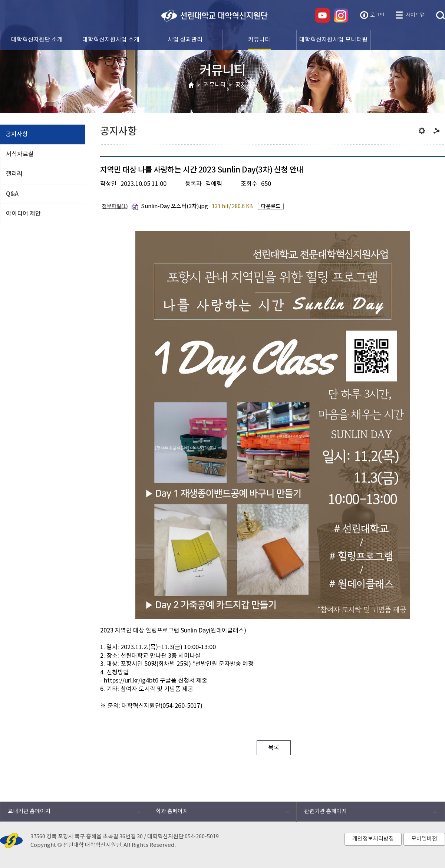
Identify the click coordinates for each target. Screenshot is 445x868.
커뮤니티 (215, 85)
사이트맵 (415, 15)
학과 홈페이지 (218, 813)
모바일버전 (424, 839)
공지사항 (246, 85)
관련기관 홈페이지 (367, 813)
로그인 (377, 15)
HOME (191, 86)
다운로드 (271, 206)
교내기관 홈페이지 (70, 813)
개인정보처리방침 (373, 839)
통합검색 (441, 16)
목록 (274, 748)
